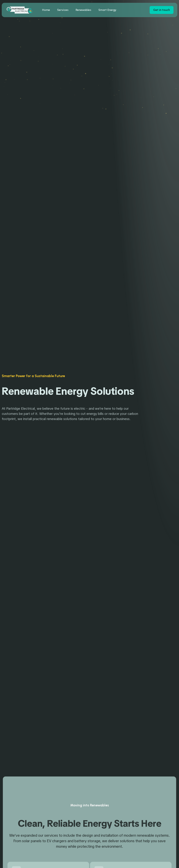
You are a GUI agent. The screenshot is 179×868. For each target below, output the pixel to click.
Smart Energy (107, 10)
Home (46, 10)
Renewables (83, 10)
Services (63, 10)
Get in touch (162, 10)
